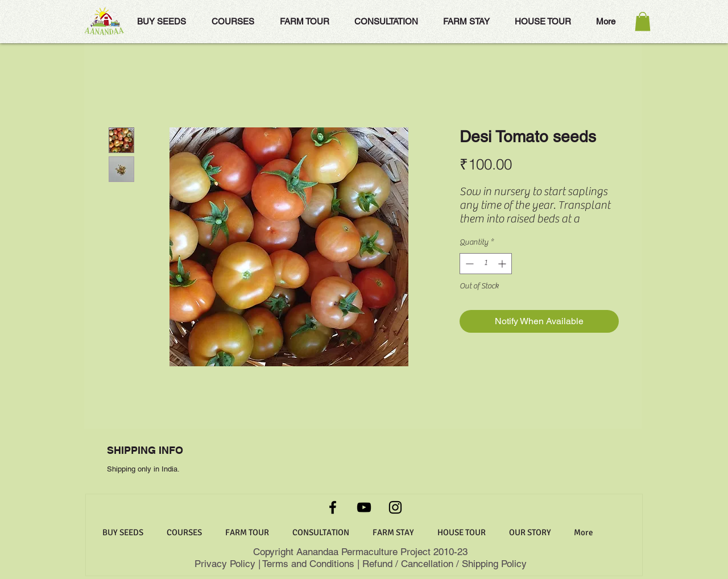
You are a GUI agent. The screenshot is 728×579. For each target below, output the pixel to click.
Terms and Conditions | (311, 564)
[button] (643, 21)
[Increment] (503, 264)
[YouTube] (364, 507)
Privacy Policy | (228, 564)
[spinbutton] (486, 264)
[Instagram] (395, 507)
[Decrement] (468, 264)
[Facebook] (333, 507)
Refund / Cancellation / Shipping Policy (444, 564)
